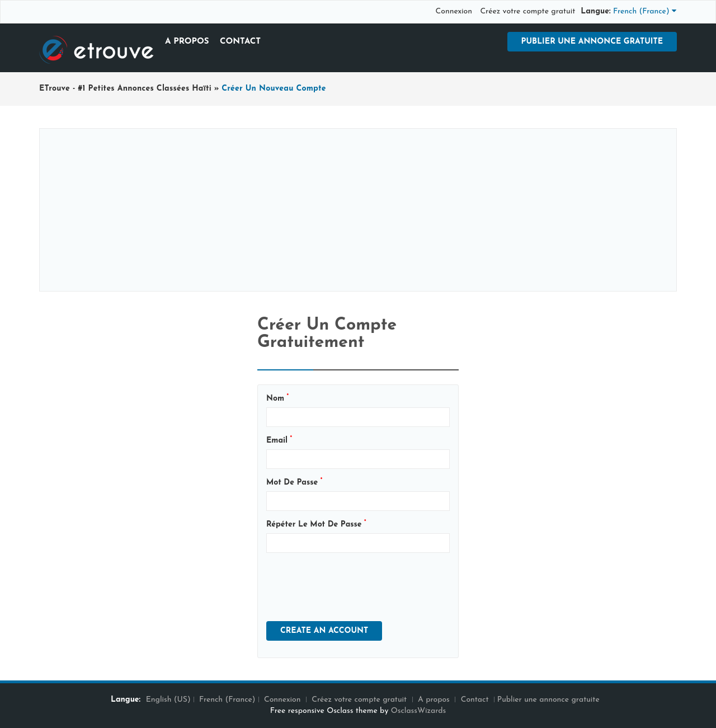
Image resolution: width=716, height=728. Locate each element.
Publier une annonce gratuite (592, 42)
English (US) (168, 700)
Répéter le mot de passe (316, 524)
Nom (277, 398)
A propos (187, 42)
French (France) (227, 700)
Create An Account (324, 631)
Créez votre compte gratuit (527, 11)
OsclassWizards (418, 711)
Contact (240, 42)
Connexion (454, 11)
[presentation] (351, 583)
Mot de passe (294, 482)
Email (279, 440)
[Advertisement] (358, 210)
